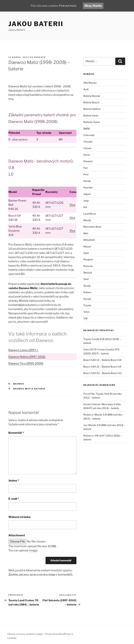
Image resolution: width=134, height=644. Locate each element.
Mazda (87, 220)
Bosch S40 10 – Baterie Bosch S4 (102, 360)
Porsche (88, 266)
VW (86, 318)
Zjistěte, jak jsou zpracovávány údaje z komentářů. (41, 575)
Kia (85, 207)
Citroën (88, 148)
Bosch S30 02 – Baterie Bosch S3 (103, 373)
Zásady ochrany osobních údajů (25, 634)
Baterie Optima (92, 109)
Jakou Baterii (36, 24)
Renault (88, 273)
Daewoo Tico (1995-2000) (26, 363)
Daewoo (19, 384)
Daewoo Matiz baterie (29, 389)
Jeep (86, 201)
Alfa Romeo (90, 83)
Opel (86, 253)
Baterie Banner (92, 96)
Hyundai (88, 187)
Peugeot (88, 259)
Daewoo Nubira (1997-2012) (27, 357)
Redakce (40, 57)
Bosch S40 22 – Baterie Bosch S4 (102, 367)
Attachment (17, 535)
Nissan (87, 246)
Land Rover (90, 214)
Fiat (85, 168)
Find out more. (68, 6)
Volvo (87, 312)
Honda (87, 181)
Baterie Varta (91, 115)
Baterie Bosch (91, 102)
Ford (86, 174)
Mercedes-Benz (92, 227)
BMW (87, 129)
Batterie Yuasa (92, 122)
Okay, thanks (94, 6)
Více (72, 205)
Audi (86, 89)
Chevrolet (89, 135)
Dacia (87, 155)
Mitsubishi (89, 240)
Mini (86, 233)
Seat (86, 279)
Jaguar (87, 194)
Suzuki (87, 299)
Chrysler (88, 142)
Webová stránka (19, 517)
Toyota (87, 305)
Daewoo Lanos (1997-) (23, 350)
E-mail (14, 499)
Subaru (87, 292)
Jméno (14, 481)
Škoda (87, 286)
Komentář (16, 433)
